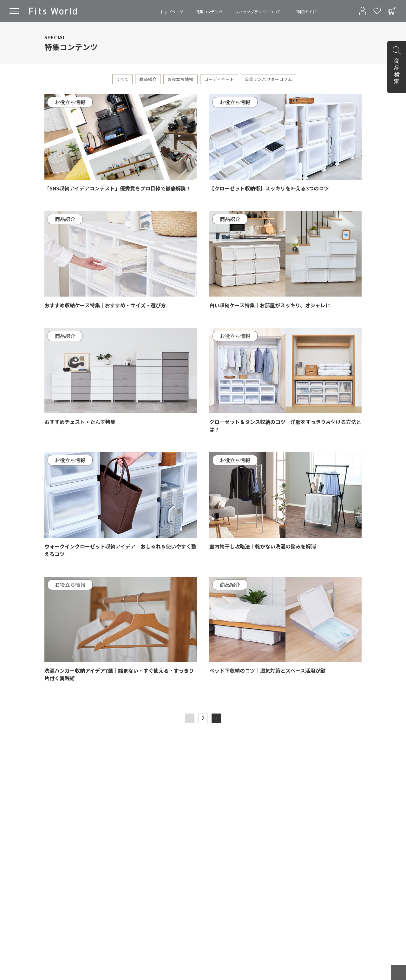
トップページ (172, 12)
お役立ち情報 (180, 79)
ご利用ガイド (305, 12)
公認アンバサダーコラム (268, 79)
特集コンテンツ (209, 12)
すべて (123, 79)
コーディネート (219, 79)
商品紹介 (148, 79)
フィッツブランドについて (258, 12)
